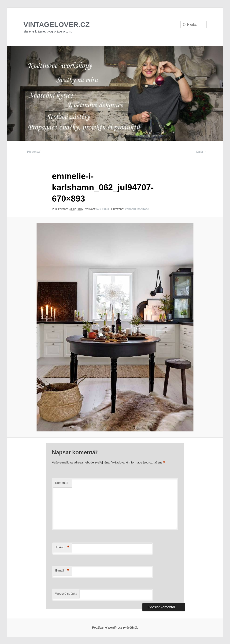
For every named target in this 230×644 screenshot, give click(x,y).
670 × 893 (103, 209)
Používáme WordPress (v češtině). (115, 628)
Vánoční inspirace (137, 209)
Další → (201, 152)
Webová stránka (66, 594)
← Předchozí (32, 152)
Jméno (62, 548)
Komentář (62, 483)
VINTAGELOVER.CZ (57, 24)
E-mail (62, 571)
